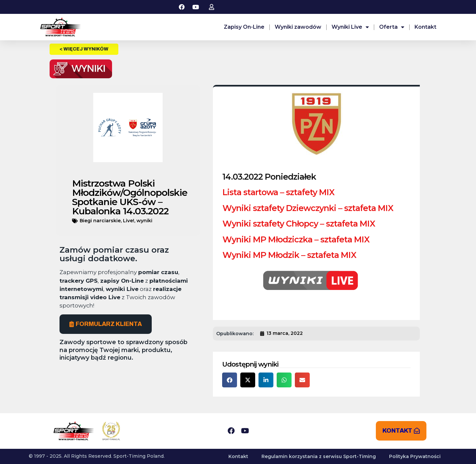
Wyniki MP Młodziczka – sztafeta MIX (296, 239)
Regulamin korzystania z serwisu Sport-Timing (319, 456)
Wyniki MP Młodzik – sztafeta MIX (289, 255)
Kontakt (425, 27)
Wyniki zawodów (298, 27)
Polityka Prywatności (415, 456)
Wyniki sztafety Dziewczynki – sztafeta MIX (308, 208)
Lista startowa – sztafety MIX (278, 192)
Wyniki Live (350, 27)
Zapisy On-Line (244, 27)
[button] (230, 380)
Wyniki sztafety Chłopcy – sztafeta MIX (299, 224)
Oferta (392, 27)
